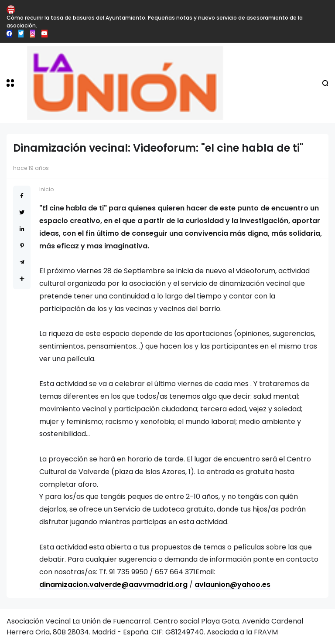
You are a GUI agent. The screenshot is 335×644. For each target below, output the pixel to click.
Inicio (46, 189)
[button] (10, 83)
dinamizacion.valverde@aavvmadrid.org (113, 585)
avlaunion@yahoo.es (232, 585)
